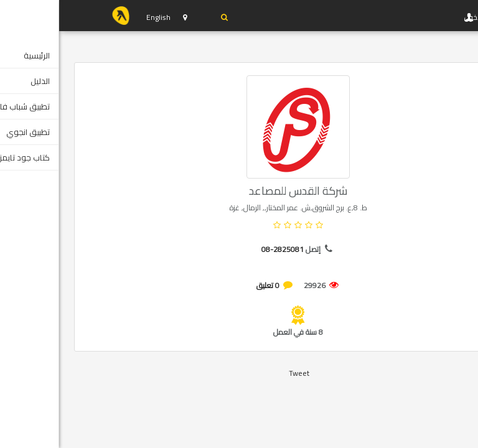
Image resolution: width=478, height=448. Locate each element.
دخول (160, 17)
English (99, 17)
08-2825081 (223, 249)
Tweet (240, 373)
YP (62, 16)
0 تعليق (209, 285)
